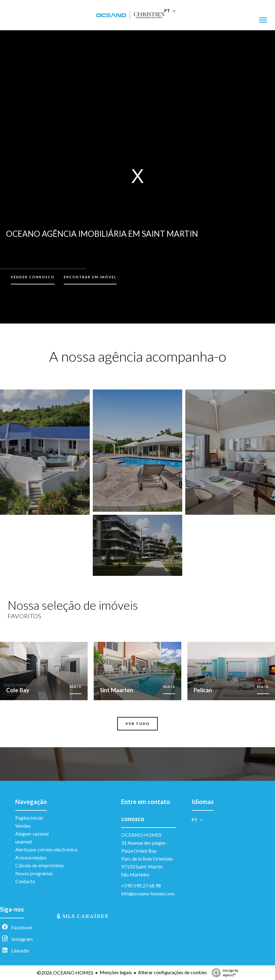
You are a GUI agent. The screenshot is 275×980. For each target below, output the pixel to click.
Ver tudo (137, 724)
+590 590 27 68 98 (141, 885)
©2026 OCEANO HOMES (65, 973)
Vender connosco (33, 277)
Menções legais (116, 972)
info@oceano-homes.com (148, 893)
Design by (223, 973)
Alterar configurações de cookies (172, 972)
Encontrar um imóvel (90, 277)
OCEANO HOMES (141, 835)
